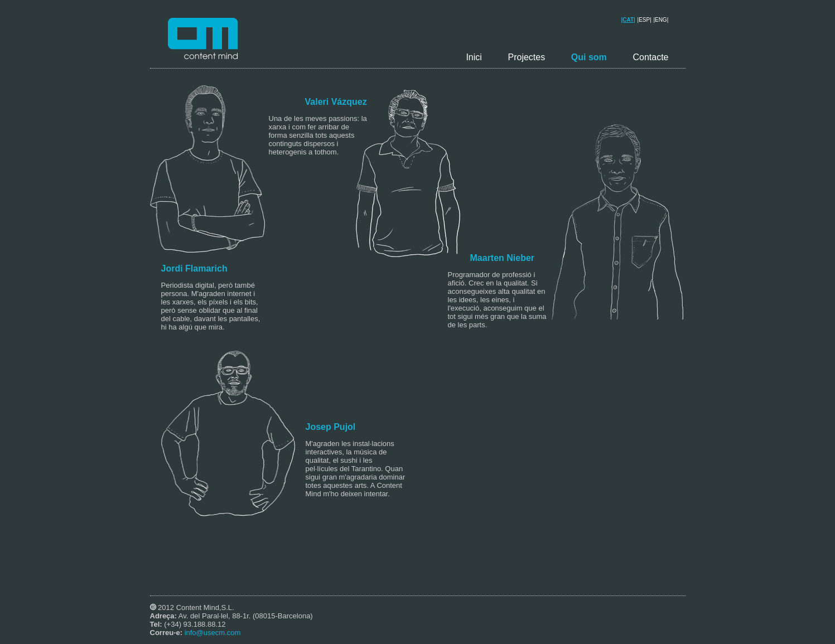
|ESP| (645, 20)
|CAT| (628, 20)
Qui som (589, 57)
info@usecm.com (213, 633)
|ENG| (661, 20)
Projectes (526, 57)
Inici (474, 57)
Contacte (650, 57)
